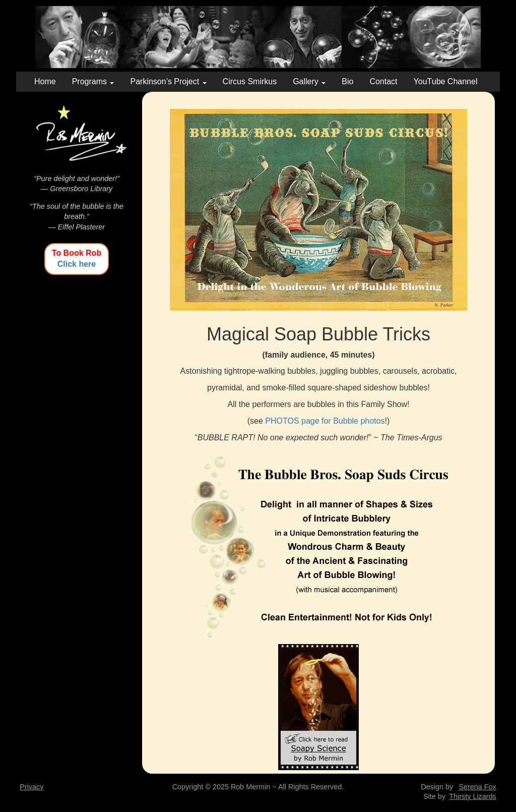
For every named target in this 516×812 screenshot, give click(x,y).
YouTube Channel (446, 81)
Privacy (31, 787)
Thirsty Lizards (473, 796)
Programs (93, 81)
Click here (77, 264)
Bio (347, 81)
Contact (383, 81)
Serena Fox (477, 787)
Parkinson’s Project (168, 81)
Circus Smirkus (250, 81)
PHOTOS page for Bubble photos (325, 421)
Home (45, 81)
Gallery (309, 81)
